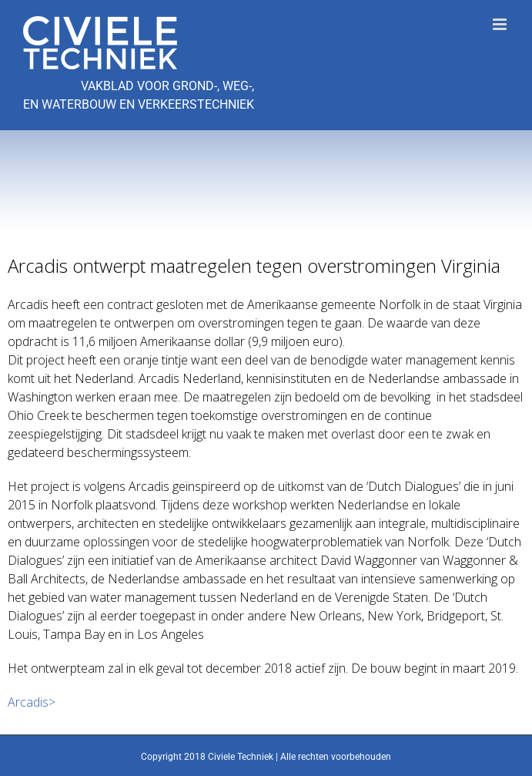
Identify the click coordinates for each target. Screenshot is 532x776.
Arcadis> (32, 702)
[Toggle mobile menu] (501, 24)
